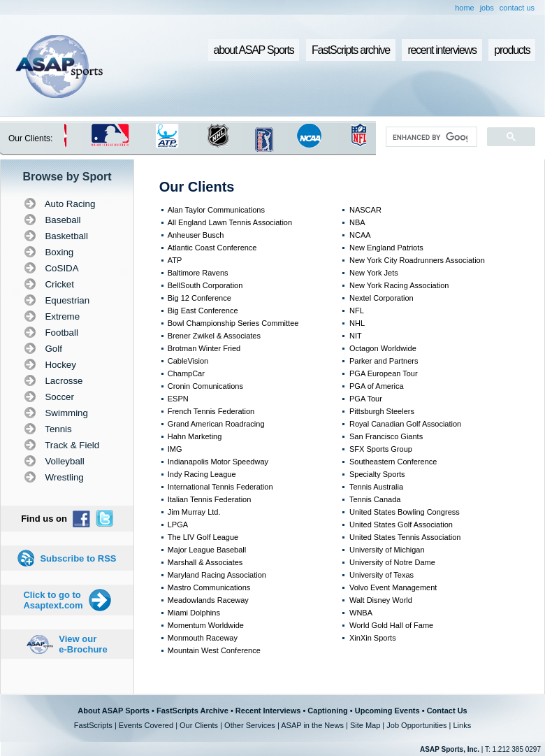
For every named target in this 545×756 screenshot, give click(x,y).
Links (462, 725)
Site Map (365, 725)
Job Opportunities (416, 725)
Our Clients (199, 725)
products (512, 50)
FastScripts (93, 725)
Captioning (327, 711)
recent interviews (442, 50)
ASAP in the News (312, 725)
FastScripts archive (351, 50)
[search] (430, 137)
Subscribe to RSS (78, 558)
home (465, 8)
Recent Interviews (268, 711)
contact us (517, 8)
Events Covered (146, 725)
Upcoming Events (387, 711)
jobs (487, 8)
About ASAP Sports (114, 711)
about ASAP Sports (254, 50)
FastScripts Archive (192, 711)
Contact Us (447, 711)
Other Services (250, 725)
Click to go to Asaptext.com (53, 600)
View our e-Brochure (83, 644)
